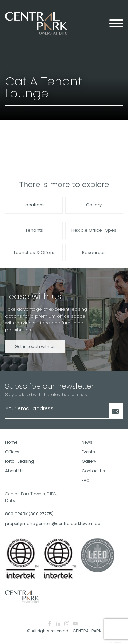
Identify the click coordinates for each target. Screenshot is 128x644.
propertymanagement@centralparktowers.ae (32, 524)
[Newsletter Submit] (116, 411)
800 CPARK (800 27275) (29, 514)
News (87, 442)
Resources (94, 258)
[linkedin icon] (58, 624)
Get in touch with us (35, 352)
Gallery (94, 205)
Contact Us (93, 471)
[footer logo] (22, 596)
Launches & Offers (34, 258)
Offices (12, 452)
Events (88, 452)
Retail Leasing (20, 461)
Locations (34, 205)
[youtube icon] (75, 624)
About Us (14, 471)
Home (11, 442)
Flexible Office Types (94, 236)
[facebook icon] (50, 624)
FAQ (86, 480)
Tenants (34, 236)
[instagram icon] (67, 624)
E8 (122, 642)
